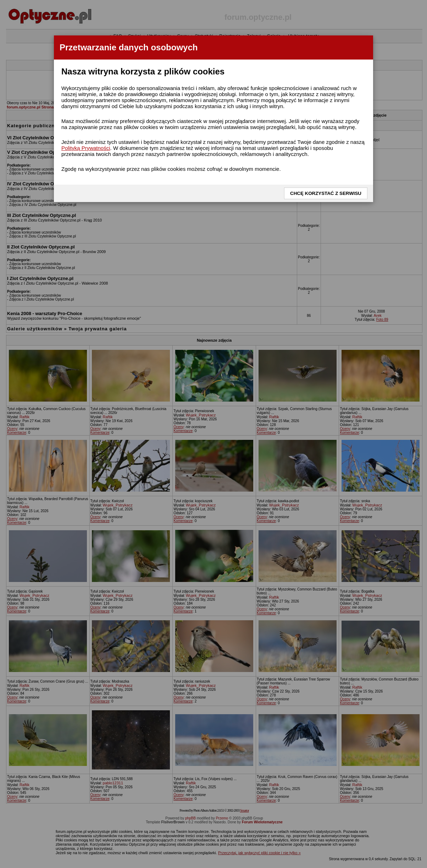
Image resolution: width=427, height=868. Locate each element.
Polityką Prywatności (86, 148)
